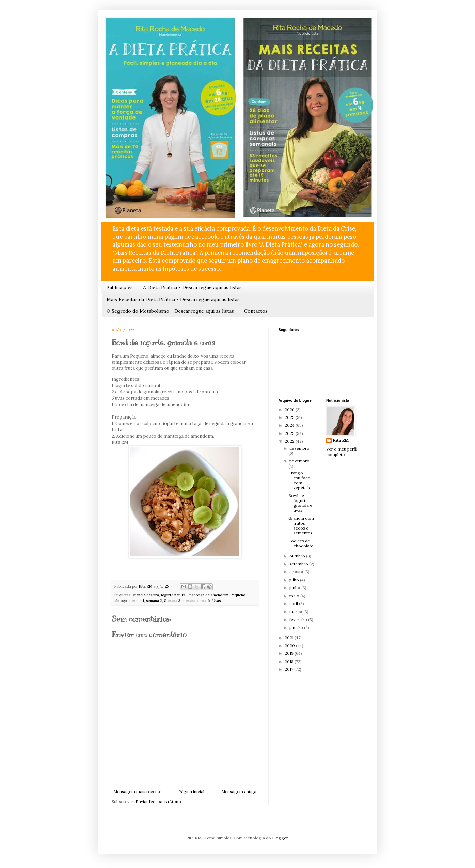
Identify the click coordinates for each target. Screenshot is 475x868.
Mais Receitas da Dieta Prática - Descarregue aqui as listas (173, 299)
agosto (297, 572)
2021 (290, 638)
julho (295, 580)
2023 (290, 433)
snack (205, 601)
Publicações (120, 287)
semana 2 (154, 601)
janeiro (297, 627)
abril (294, 604)
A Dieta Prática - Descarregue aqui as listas (192, 287)
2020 (290, 645)
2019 (290, 653)
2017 (289, 669)
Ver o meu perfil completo (342, 452)
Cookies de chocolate (301, 543)
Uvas (217, 601)
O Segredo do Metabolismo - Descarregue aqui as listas (170, 311)
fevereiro (299, 620)
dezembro (299, 448)
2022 (290, 441)
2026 (290, 409)
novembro (299, 461)
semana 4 (191, 601)
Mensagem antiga (239, 792)
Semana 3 (172, 601)
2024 (290, 425)
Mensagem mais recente (137, 792)
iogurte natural (174, 595)
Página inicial (191, 792)
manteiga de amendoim (209, 595)
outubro (298, 556)
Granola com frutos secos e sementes (301, 525)
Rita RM (341, 440)
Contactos (256, 311)
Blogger (280, 838)
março (296, 611)
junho (295, 588)
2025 (290, 417)
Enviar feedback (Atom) (158, 801)
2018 (290, 661)
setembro (299, 564)
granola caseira (146, 595)
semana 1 (136, 601)
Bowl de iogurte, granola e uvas (300, 503)
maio (295, 596)
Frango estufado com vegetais (299, 480)
